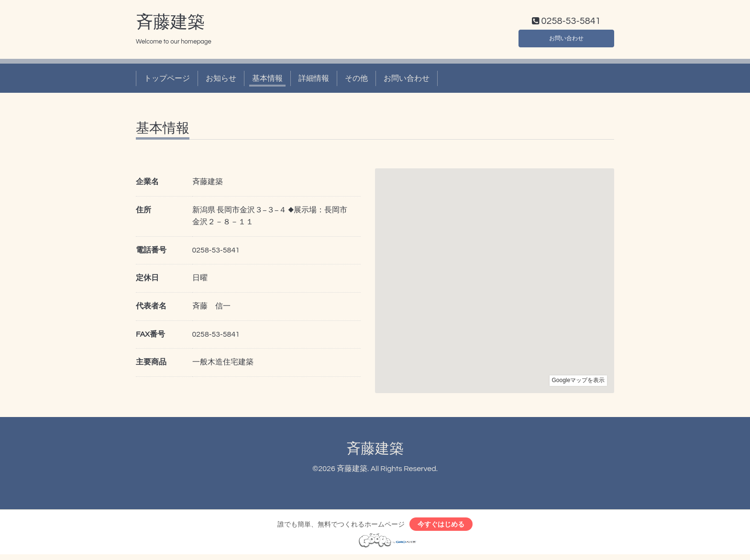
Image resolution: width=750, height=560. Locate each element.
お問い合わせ (566, 38)
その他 (356, 80)
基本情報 (267, 80)
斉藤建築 (170, 24)
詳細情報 (314, 80)
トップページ (167, 80)
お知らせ (221, 80)
